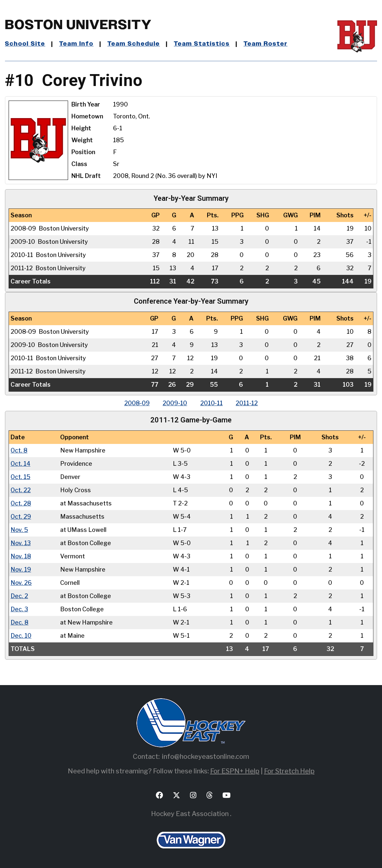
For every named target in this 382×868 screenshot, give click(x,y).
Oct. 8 (19, 450)
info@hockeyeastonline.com (206, 756)
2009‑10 (175, 403)
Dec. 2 (19, 595)
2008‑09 (137, 403)
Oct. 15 (21, 476)
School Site (25, 44)
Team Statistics (202, 44)
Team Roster (266, 44)
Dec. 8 (19, 622)
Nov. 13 (21, 542)
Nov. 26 (21, 582)
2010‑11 (211, 403)
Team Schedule (134, 44)
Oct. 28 (21, 503)
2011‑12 (247, 403)
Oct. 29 (21, 516)
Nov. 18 (21, 556)
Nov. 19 (21, 569)
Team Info (76, 44)
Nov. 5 (19, 529)
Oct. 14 (21, 463)
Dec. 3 (19, 608)
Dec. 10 (21, 635)
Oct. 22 (21, 489)
